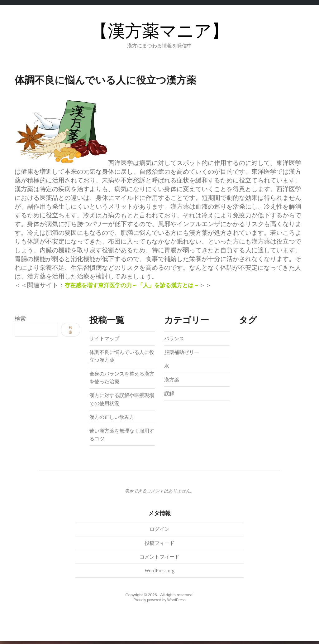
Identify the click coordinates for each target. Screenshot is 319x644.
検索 (20, 319)
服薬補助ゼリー (184, 352)
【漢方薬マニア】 (160, 31)
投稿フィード (159, 544)
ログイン (159, 530)
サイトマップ (106, 338)
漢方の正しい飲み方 (115, 417)
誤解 (170, 393)
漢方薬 (173, 380)
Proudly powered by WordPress (160, 601)
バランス (175, 338)
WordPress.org (159, 572)
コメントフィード (159, 558)
